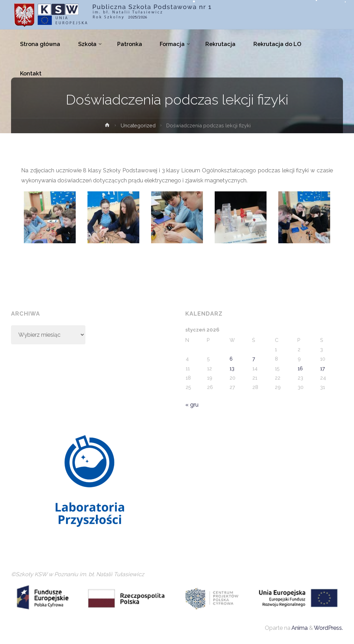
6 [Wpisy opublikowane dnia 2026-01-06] (231, 359)
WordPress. (328, 628)
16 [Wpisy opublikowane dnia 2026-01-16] (300, 368)
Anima (299, 628)
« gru (192, 405)
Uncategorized (138, 125)
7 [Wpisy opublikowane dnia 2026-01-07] (254, 359)
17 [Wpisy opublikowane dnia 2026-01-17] (323, 368)
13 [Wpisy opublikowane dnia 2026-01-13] (232, 368)
